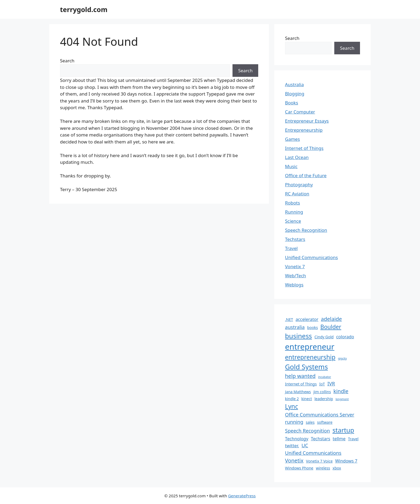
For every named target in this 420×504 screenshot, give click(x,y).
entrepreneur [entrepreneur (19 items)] (310, 347)
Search (67, 61)
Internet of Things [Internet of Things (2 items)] (301, 384)
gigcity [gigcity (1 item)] (342, 358)
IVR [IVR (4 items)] (331, 384)
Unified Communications (311, 257)
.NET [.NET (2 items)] (289, 319)
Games (292, 139)
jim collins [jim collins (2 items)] (322, 392)
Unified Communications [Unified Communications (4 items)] (313, 453)
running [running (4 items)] (294, 422)
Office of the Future (306, 175)
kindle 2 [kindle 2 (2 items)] (292, 399)
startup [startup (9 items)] (343, 430)
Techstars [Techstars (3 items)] (321, 439)
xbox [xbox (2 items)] (337, 468)
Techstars (295, 239)
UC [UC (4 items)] (305, 445)
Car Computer (300, 112)
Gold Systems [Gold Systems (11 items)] (306, 367)
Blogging (295, 94)
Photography (299, 185)
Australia (294, 84)
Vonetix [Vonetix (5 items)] (294, 461)
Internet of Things (304, 148)
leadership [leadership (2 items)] (324, 399)
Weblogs (294, 285)
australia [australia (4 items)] (295, 327)
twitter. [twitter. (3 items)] (292, 446)
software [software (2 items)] (325, 422)
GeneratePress (242, 496)
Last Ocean (297, 157)
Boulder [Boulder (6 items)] (331, 327)
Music (291, 166)
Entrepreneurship (304, 130)
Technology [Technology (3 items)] (297, 439)
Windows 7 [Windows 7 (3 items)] (346, 461)
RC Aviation (297, 194)
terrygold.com (84, 9)
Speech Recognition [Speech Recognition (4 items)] (307, 431)
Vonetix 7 (295, 266)
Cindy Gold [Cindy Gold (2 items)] (324, 337)
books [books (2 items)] (313, 327)
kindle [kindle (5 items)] (341, 391)
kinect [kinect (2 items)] (307, 399)
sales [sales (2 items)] (310, 422)
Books (292, 103)
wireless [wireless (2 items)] (323, 468)
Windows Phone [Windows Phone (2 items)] (299, 468)
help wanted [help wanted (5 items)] (300, 376)
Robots (292, 203)
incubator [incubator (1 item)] (325, 377)
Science (293, 221)
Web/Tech (295, 276)
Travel (291, 248)
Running (294, 212)
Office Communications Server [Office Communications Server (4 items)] (320, 415)
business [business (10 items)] (299, 336)
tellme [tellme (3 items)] (339, 439)
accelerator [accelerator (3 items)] (307, 319)
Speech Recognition (306, 230)
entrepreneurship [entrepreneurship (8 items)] (310, 357)
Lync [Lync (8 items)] (292, 406)
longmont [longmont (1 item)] (342, 399)
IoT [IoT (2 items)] (322, 384)
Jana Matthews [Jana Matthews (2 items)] (298, 392)
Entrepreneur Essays (307, 121)
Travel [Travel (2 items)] (353, 439)
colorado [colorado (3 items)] (345, 337)
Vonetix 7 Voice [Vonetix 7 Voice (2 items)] (319, 461)
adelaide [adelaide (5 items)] (331, 319)
